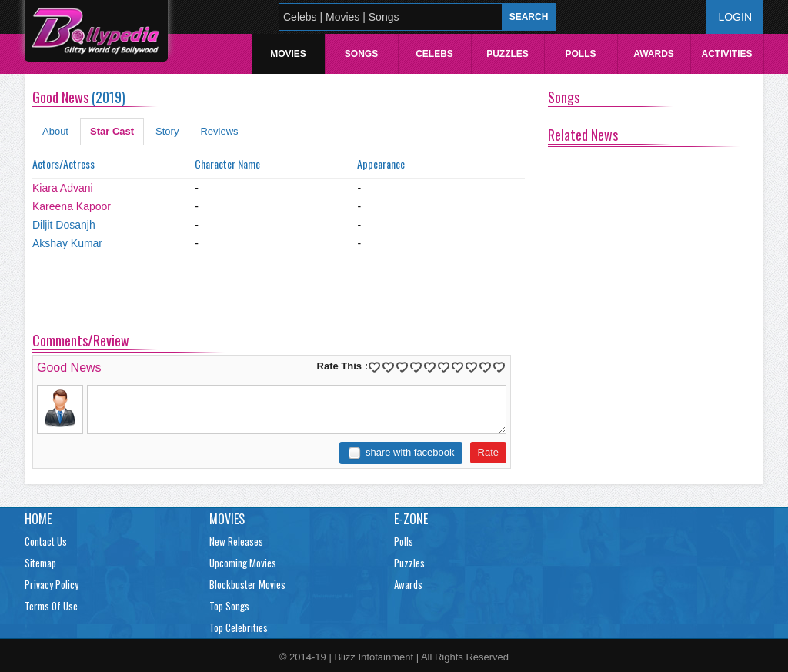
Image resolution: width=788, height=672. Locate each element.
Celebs (434, 54)
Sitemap (40, 563)
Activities (726, 54)
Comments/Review (81, 340)
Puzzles (508, 54)
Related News (583, 135)
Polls (580, 54)
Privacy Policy (52, 584)
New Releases (236, 541)
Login (735, 17)
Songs (361, 54)
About (55, 131)
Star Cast (112, 131)
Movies (288, 54)
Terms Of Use (51, 606)
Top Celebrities (239, 627)
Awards (654, 54)
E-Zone (411, 519)
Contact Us (46, 541)
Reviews (219, 131)
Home (38, 519)
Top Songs (229, 606)
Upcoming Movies (243, 563)
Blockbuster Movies (247, 584)
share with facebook (410, 452)
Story (167, 131)
